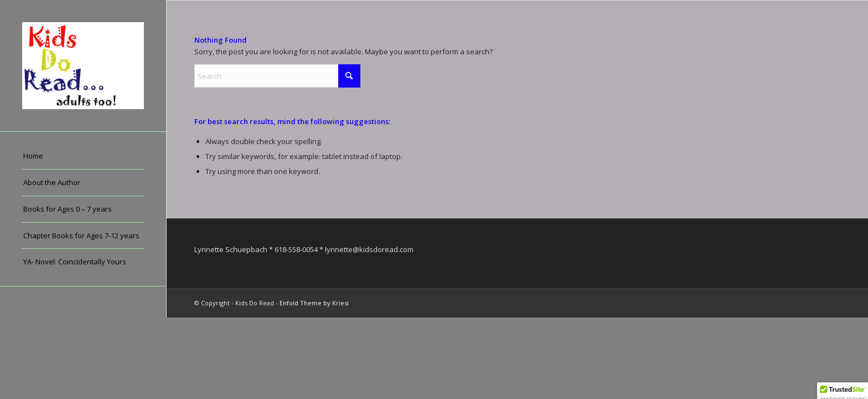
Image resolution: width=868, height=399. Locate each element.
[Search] (277, 76)
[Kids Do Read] (83, 66)
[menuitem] (83, 156)
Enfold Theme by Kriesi (314, 303)
